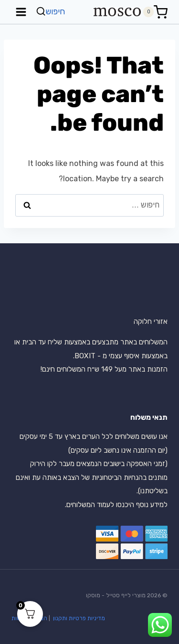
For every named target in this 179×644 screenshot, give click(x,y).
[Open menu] (21, 12)
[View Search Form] (52, 12)
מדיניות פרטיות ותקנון (78, 618)
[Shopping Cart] (155, 12)
